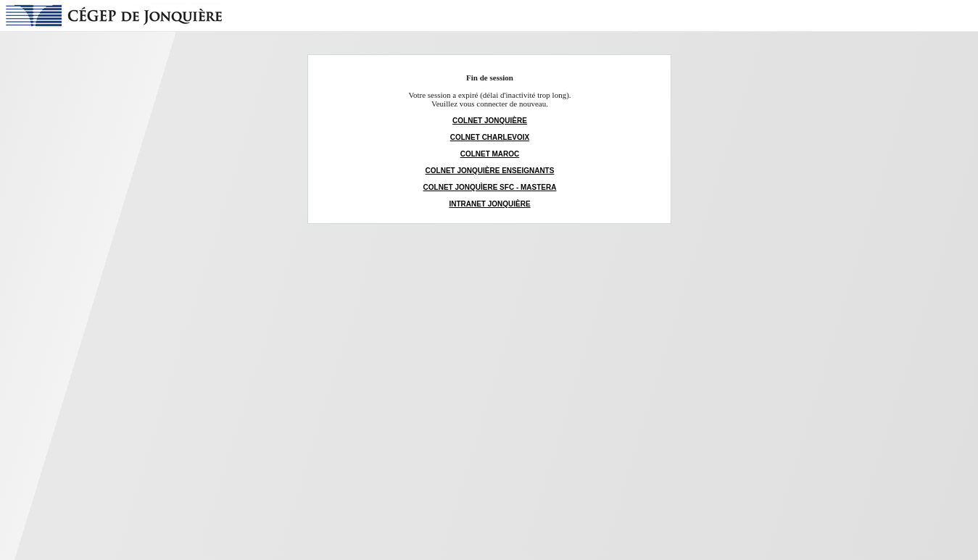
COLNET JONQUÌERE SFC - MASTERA (490, 187)
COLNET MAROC (490, 154)
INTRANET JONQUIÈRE (489, 204)
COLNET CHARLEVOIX (490, 137)
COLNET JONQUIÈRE (490, 121)
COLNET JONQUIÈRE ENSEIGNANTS (490, 171)
